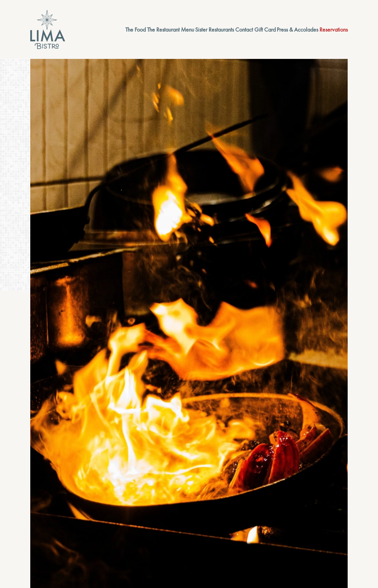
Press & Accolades (297, 29)
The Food (136, 29)
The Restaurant (163, 29)
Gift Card (265, 29)
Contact (244, 29)
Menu (188, 29)
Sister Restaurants (214, 29)
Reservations (334, 29)
